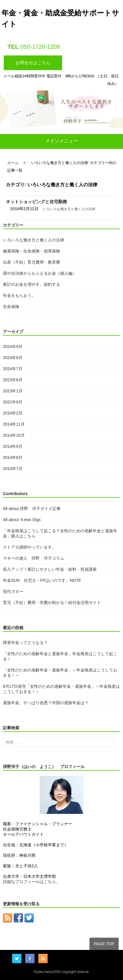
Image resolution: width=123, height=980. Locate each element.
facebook (30, 959)
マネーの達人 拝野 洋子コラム (34, 558)
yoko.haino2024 (49, 972)
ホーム (13, 163)
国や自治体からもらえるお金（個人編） (40, 273)
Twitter (17, 959)
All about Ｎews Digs (22, 520)
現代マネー (13, 591)
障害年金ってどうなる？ (25, 643)
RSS (43, 959)
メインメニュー (61, 141)
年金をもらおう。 (19, 295)
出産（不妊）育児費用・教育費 (31, 262)
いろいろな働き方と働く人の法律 (69, 209)
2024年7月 (13, 369)
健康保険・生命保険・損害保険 (31, 251)
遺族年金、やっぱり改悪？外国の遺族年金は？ (46, 703)
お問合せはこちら (33, 63)
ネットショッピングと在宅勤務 (36, 202)
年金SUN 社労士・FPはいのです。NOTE (42, 580)
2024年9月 (13, 347)
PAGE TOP (104, 944)
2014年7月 (13, 469)
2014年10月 (14, 435)
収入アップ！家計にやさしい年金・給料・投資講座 (50, 569)
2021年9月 (13, 402)
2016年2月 (13, 413)
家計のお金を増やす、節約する (31, 284)
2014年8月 (13, 457)
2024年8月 (13, 358)
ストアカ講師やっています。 (29, 547)
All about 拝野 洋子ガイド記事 (32, 509)
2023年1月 (13, 391)
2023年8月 (13, 380)
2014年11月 (14, 424)
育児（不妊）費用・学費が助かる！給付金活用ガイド (52, 603)
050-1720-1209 (40, 47)
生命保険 (11, 307)
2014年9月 (13, 446)
